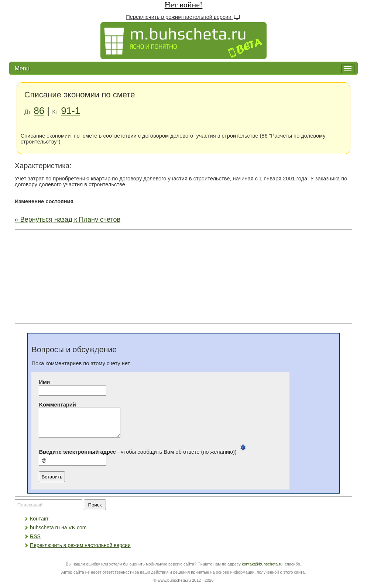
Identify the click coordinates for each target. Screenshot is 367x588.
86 (39, 111)
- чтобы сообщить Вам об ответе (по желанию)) (144, 457)
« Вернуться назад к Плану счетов (68, 219)
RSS (35, 542)
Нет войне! (184, 5)
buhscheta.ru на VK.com (58, 533)
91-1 (71, 111)
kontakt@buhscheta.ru (262, 570)
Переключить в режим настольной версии (183, 17)
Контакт (39, 524)
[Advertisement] (183, 276)
